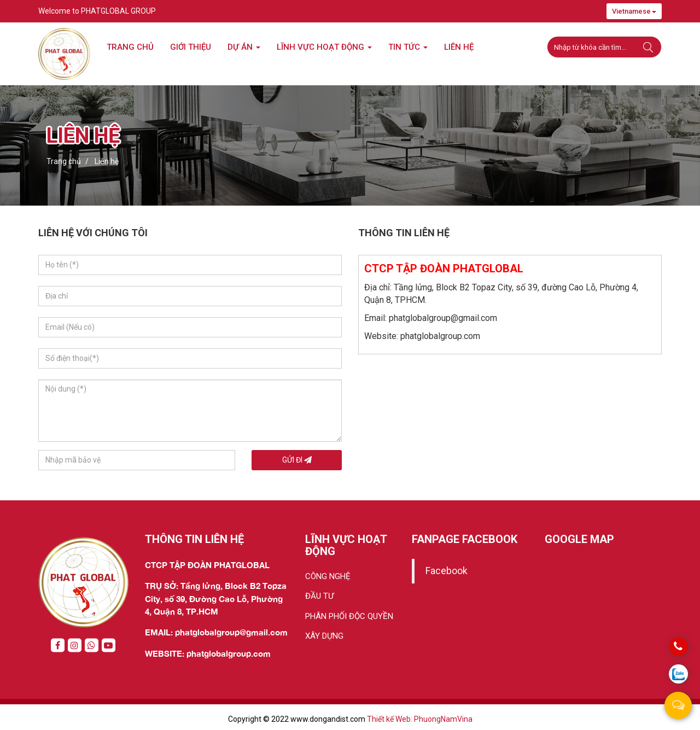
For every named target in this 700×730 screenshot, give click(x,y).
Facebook (447, 571)
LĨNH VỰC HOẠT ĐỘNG (324, 47)
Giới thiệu (191, 47)
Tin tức (408, 47)
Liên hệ (459, 47)
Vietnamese (634, 11)
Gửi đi (297, 460)
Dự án (244, 47)
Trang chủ (130, 47)
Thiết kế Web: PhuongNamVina (420, 719)
